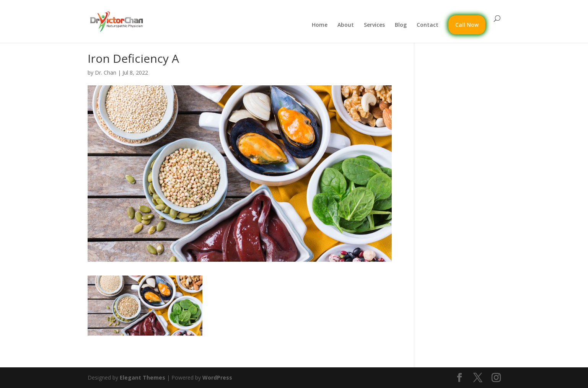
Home (320, 25)
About (346, 25)
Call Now (467, 25)
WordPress (217, 377)
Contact (428, 25)
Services (374, 25)
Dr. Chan (106, 73)
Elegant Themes (143, 377)
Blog (401, 25)
